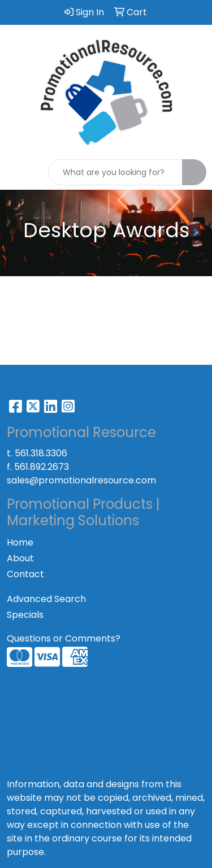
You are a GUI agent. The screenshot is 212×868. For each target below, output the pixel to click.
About (20, 558)
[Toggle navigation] (18, 172)
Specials (25, 615)
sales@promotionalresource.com (81, 480)
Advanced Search (46, 599)
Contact (25, 574)
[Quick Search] (115, 172)
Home (20, 542)
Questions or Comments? (64, 638)
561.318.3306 (41, 453)
